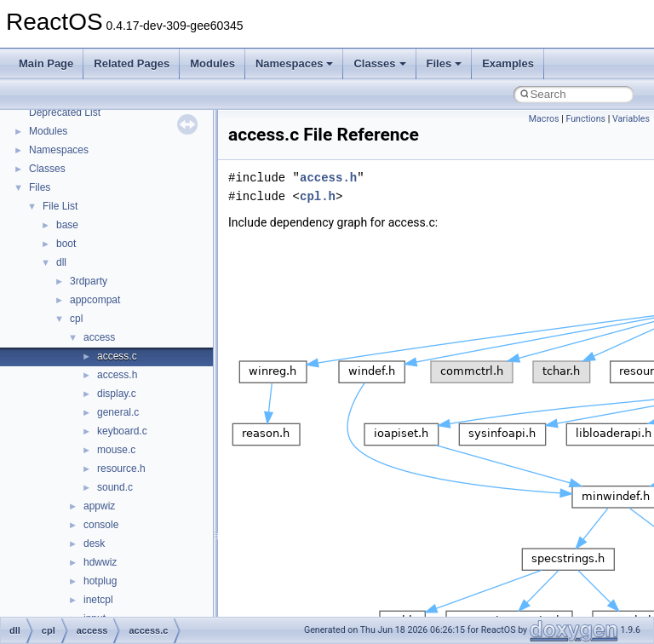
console (101, 525)
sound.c (115, 487)
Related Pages (132, 63)
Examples (508, 63)
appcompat (95, 300)
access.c (117, 356)
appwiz (99, 506)
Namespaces (295, 63)
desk (94, 543)
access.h (117, 375)
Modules (212, 63)
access (99, 337)
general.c (118, 412)
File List (60, 206)
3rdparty (89, 281)
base (67, 225)
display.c (117, 394)
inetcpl (98, 600)
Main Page (46, 63)
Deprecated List (65, 112)
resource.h (121, 469)
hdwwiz (100, 562)
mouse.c (116, 450)
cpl (76, 319)
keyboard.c (122, 431)
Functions (585, 119)
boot (66, 244)
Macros (544, 119)
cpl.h (318, 196)
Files (445, 63)
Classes (379, 63)
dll (61, 262)
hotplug (100, 581)
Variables (631, 119)
